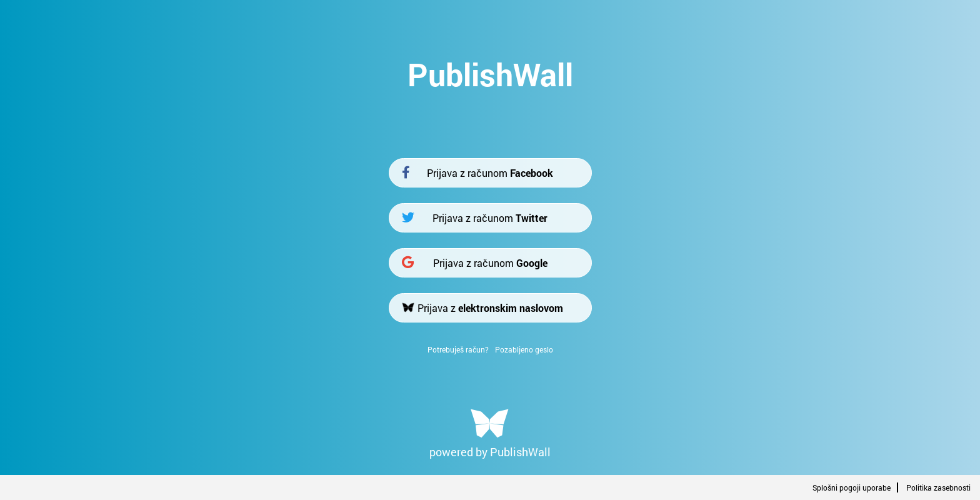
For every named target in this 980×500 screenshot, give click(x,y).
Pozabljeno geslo (524, 349)
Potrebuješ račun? (458, 349)
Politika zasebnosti (938, 487)
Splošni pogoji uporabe (852, 487)
